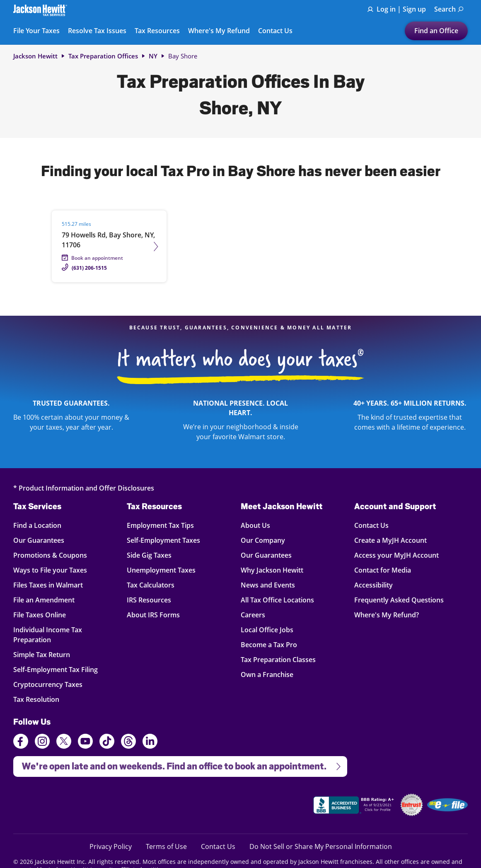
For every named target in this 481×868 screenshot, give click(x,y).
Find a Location (43, 525)
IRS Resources (149, 600)
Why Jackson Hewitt (272, 570)
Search (449, 9)
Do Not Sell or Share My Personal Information (321, 846)
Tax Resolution (43, 699)
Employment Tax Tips (160, 525)
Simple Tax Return (43, 654)
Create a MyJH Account (390, 540)
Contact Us (275, 31)
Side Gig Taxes (149, 555)
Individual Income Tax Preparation (48, 635)
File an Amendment (44, 600)
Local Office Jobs (267, 630)
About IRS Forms (153, 615)
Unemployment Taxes (161, 570)
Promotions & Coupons (50, 555)
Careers (253, 615)
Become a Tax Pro (269, 644)
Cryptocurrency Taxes (48, 684)
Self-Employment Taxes (163, 540)
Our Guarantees (43, 540)
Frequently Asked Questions (399, 600)
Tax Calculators (151, 585)
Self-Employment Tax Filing (56, 669)
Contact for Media (383, 570)
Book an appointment (97, 258)
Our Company (263, 540)
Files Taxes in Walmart (48, 585)
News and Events (268, 585)
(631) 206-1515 (89, 268)
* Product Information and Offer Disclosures (84, 488)
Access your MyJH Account (396, 555)
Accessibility (373, 585)
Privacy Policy (111, 846)
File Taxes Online (43, 615)
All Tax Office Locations (277, 600)
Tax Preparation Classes (278, 659)
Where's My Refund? (387, 615)
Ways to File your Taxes (50, 570)
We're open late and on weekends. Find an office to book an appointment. (178, 764)
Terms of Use (166, 846)
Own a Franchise (267, 674)
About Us (255, 525)
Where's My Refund (219, 31)
